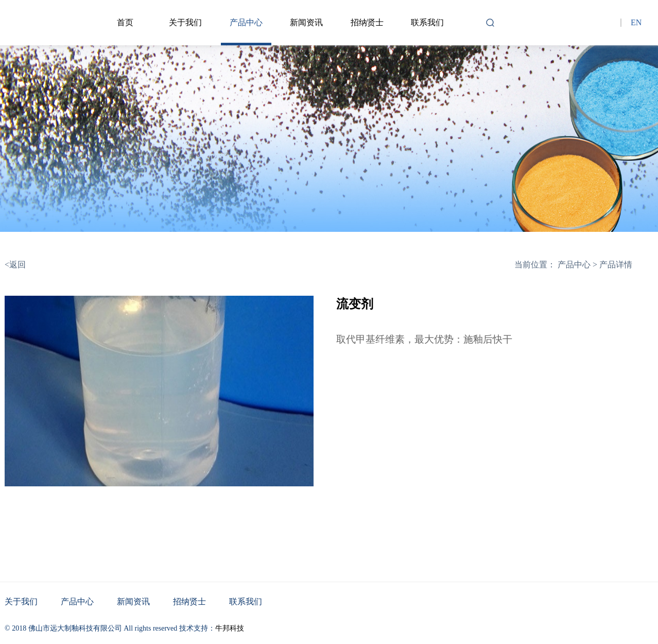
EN (636, 22)
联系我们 (427, 22)
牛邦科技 (230, 628)
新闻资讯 (306, 22)
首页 (125, 22)
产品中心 (246, 22)
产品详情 (616, 265)
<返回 (15, 265)
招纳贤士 (367, 22)
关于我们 (185, 22)
